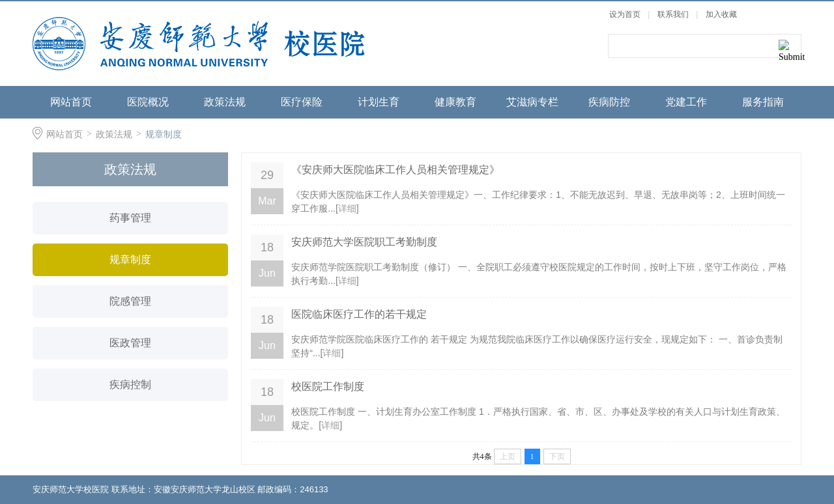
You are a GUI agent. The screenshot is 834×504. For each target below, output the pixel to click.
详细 (347, 208)
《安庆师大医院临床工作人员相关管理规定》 (395, 170)
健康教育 (455, 102)
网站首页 (71, 102)
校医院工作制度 (328, 386)
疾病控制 (130, 385)
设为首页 (625, 14)
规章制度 (164, 134)
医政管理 (130, 343)
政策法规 (225, 102)
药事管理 (130, 218)
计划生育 (379, 102)
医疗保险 (302, 102)
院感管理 (130, 301)
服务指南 (763, 102)
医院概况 (148, 102)
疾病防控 (609, 102)
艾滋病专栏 (532, 102)
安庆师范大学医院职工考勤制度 (364, 242)
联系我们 (674, 14)
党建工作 (686, 102)
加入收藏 (721, 14)
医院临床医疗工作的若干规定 (359, 314)
